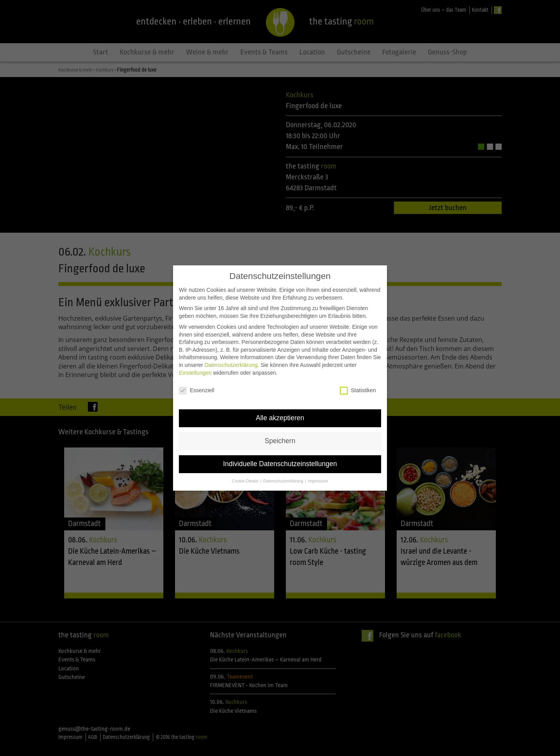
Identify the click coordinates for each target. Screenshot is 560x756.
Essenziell (197, 379)
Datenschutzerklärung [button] (284, 469)
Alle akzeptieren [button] (280, 406)
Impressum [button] (318, 469)
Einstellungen (195, 361)
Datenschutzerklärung (231, 353)
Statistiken (358, 379)
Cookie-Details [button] (246, 469)
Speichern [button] (280, 429)
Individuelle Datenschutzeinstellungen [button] (280, 452)
